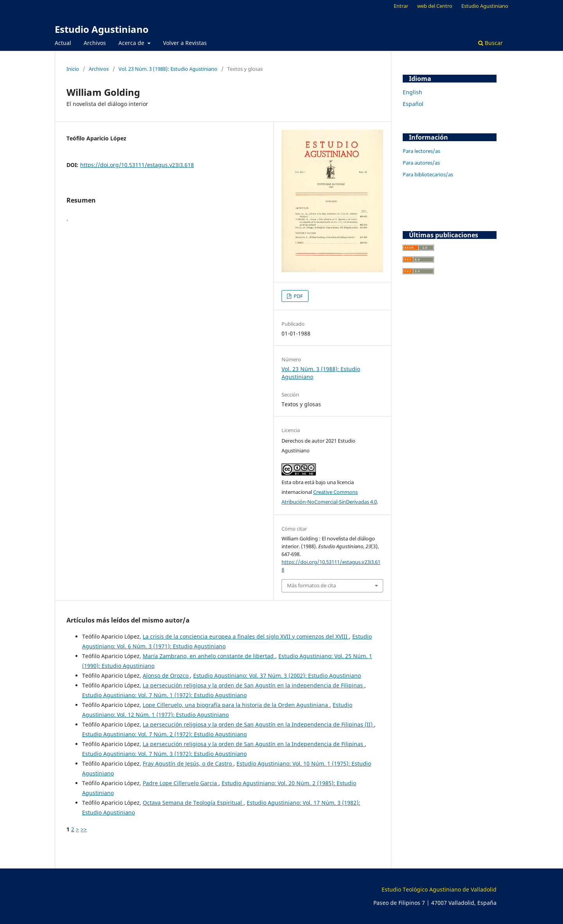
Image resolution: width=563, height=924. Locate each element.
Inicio (73, 69)
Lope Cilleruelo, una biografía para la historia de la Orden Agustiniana (236, 705)
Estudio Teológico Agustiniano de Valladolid (439, 889)
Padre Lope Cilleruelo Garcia (181, 783)
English (412, 92)
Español (413, 104)
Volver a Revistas (185, 43)
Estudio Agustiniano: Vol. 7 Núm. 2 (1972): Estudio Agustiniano (164, 734)
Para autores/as (421, 163)
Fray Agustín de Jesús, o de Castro (188, 763)
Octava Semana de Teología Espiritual (193, 803)
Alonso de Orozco (166, 676)
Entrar (401, 6)
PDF (298, 296)
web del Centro (435, 6)
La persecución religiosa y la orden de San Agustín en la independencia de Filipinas (254, 685)
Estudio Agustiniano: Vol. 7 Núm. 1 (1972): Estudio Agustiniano (164, 695)
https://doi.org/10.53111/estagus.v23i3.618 (137, 165)
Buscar (490, 43)
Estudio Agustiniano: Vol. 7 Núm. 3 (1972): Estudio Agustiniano (164, 754)
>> (84, 829)
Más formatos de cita (311, 585)
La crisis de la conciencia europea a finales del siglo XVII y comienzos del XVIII (246, 636)
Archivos (95, 43)
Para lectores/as (421, 151)
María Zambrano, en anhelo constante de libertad (209, 656)
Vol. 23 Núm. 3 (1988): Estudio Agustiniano (168, 69)
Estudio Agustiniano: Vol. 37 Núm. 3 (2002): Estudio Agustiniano (277, 676)
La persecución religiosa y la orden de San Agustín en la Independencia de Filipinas (254, 744)
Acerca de (132, 43)
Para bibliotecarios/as (428, 174)
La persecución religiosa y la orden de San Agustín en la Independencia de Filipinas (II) (258, 724)
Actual (63, 43)
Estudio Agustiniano (102, 29)
